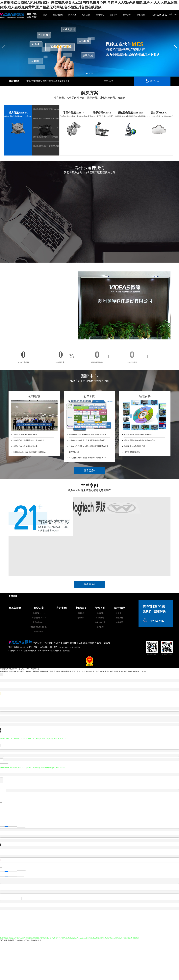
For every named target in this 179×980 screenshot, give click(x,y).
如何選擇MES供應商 (132, 452)
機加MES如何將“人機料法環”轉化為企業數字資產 (48, 81)
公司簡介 (119, 613)
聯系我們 (141, 15)
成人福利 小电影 (35, 941)
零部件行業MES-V (74, 113)
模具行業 (100, 613)
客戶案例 (86, 15)
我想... (152, 81)
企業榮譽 (119, 622)
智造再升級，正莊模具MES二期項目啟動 (29, 440)
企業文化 (119, 618)
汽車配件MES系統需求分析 (135, 446)
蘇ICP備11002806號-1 (46, 651)
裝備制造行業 (100, 622)
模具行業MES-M (18, 113)
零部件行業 (100, 618)
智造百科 (113, 15)
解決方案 (72, 15)
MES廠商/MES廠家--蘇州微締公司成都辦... (30, 452)
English (176, 14)
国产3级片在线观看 (7, 941)
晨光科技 (66, 651)
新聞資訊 (100, 15)
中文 (171, 14)
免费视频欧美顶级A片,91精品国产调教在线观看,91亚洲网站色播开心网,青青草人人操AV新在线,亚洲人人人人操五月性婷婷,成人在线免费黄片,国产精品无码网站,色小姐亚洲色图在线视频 (70, 671)
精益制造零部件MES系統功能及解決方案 (140, 440)
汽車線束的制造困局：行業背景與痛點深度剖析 (87, 440)
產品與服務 (58, 15)
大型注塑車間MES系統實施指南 (26, 435)
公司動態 (81, 613)
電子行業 (100, 627)
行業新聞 (81, 618)
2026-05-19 (109, 81)
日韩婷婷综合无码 (22, 941)
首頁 (45, 15)
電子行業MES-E (102, 113)
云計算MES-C (159, 113)
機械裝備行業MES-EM (130, 113)
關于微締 (127, 15)
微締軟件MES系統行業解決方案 (26, 446)
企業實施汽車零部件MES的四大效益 (138, 435)
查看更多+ (89, 470)
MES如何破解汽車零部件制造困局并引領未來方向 (88, 458)
